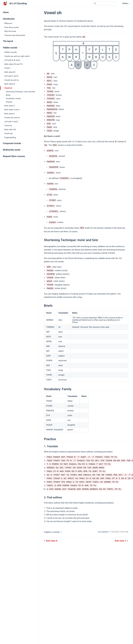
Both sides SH (10, 130)
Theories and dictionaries (15, 35)
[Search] (105, 3)
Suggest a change (52, 532)
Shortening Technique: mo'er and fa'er (21, 92)
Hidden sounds (11, 52)
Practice (9, 102)
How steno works (12, 27)
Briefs (8, 95)
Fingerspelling (10, 137)
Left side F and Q (11, 76)
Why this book (10, 31)
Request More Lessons (14, 156)
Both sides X (10, 114)
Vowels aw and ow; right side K (17, 56)
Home (6, 12)
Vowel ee (8, 126)
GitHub (126, 4)
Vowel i (7, 68)
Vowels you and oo (12, 118)
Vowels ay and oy (12, 80)
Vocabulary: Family (13, 99)
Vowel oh (8, 88)
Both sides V (10, 106)
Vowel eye (9, 133)
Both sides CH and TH (13, 64)
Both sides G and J (12, 110)
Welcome (8, 23)
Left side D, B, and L (12, 60)
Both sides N (10, 84)
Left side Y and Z (11, 122)
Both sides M (10, 72)
